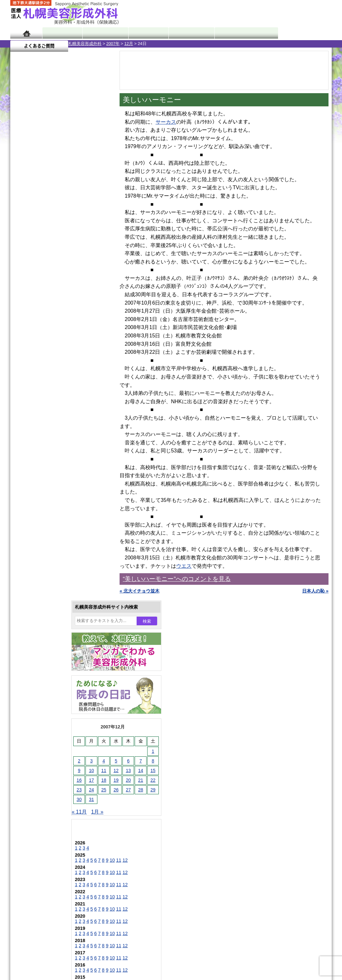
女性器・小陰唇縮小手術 (57, 598)
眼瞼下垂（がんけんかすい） (61, 575)
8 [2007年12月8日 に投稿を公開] (95, 211)
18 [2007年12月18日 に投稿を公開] (46, 230)
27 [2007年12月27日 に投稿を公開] (70, 240)
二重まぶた (43, 610)
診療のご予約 (312, 13)
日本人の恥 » (315, 591)
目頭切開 (41, 749)
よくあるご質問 (303, 33)
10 (54, 310)
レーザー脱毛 (45, 668)
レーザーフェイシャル (54, 679)
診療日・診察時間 (242, 33)
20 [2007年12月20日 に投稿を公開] (70, 230)
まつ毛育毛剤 (45, 714)
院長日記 (62, 33)
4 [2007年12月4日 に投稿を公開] (46, 211)
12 (67, 310)
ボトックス (43, 760)
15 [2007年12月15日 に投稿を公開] (95, 221)
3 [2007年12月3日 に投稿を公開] (34, 211)
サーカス (166, 122)
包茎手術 (41, 726)
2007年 (55, 44)
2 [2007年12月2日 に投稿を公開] (21, 211)
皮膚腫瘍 (41, 737)
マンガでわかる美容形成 (103, 33)
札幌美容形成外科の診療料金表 (54, 842)
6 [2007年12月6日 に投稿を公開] (70, 211)
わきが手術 (55, 633)
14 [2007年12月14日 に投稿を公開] (83, 221)
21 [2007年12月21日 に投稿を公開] (83, 230)
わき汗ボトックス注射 (54, 645)
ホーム (26, 33)
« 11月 (21, 262)
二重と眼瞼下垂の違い (45, 621)
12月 (71, 44)
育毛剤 (39, 702)
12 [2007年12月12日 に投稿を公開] (58, 221)
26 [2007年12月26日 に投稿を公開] (58, 240)
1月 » (40, 262)
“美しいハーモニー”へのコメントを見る (177, 579)
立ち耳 (39, 656)
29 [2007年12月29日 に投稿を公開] (95, 240)
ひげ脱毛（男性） (50, 691)
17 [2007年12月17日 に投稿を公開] (34, 230)
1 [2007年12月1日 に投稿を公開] (95, 201)
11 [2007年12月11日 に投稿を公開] (46, 221)
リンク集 (32, 877)
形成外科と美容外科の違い (50, 819)
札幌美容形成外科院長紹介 (50, 865)
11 (61, 310)
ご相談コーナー (274, 13)
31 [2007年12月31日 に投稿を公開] (34, 250)
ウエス (184, 566)
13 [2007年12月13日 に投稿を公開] (70, 221)
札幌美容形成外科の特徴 (48, 807)
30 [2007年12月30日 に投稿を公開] (21, 250)
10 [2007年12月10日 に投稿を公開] (34, 221)
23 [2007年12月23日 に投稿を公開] (21, 240)
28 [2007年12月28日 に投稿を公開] (83, 240)
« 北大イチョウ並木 (139, 591)
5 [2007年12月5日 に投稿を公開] (58, 211)
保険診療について (41, 853)
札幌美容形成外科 (27, 44)
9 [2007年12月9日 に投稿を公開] (21, 221)
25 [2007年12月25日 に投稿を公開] (46, 240)
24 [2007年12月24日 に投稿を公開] (34, 240)
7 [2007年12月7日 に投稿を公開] (83, 211)
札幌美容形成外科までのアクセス (57, 830)
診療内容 (145, 33)
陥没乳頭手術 (45, 587)
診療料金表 (187, 33)
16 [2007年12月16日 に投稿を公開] (21, 230)
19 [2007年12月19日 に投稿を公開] (58, 230)
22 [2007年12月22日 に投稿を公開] (95, 230)
